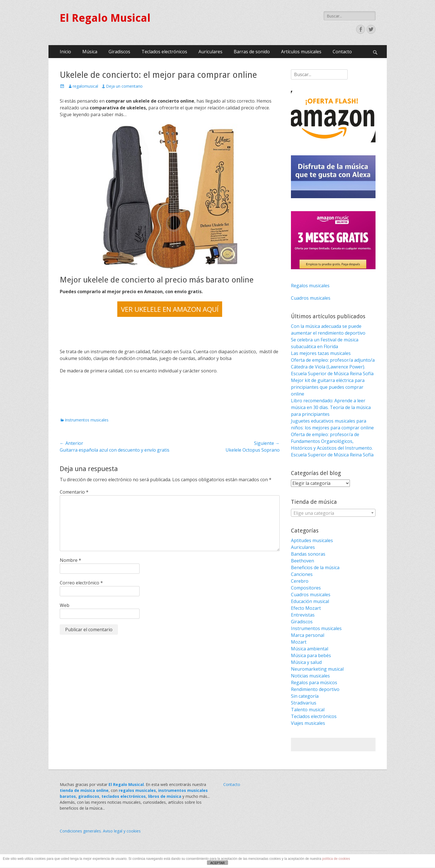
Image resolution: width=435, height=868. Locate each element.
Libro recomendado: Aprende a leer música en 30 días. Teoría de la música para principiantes (331, 407)
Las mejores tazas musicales (321, 353)
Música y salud (306, 662)
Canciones (302, 574)
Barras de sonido (252, 52)
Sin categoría (305, 696)
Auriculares (210, 52)
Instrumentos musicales (87, 420)
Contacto (342, 52)
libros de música (165, 796)
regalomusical (85, 86)
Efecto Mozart (306, 608)
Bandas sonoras (308, 554)
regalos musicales (137, 790)
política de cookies (336, 859)
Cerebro (300, 581)
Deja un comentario (124, 86)
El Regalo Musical (105, 18)
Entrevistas (303, 615)
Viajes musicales (308, 723)
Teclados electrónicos (164, 52)
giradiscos (89, 796)
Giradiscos (119, 52)
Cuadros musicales (311, 298)
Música (90, 52)
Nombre (70, 560)
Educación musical (310, 601)
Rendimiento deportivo (315, 689)
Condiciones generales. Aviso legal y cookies (100, 831)
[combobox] (333, 513)
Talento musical (308, 710)
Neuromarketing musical (317, 669)
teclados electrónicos (124, 796)
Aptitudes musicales (312, 540)
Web (65, 605)
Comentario (74, 492)
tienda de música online (84, 790)
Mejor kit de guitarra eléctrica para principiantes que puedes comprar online (328, 387)
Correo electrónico (81, 583)
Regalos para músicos (314, 683)
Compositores (306, 588)
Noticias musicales (310, 676)
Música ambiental (310, 649)
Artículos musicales (301, 52)
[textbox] (333, 513)
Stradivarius (304, 703)
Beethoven (302, 561)
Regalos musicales (310, 286)
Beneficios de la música (315, 567)
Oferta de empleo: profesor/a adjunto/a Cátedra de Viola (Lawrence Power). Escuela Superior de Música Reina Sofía (333, 367)
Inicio (65, 52)
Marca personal (308, 635)
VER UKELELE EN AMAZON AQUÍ (170, 309)
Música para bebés (311, 655)
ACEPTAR (217, 863)
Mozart (299, 642)
